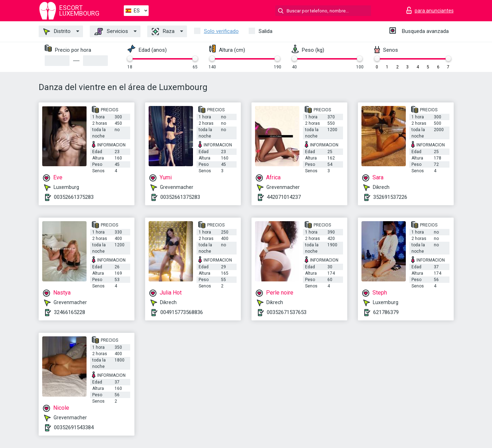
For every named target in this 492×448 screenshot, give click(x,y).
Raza (163, 32)
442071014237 (284, 197)
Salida (266, 31)
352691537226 (390, 197)
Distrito (57, 32)
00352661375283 (74, 197)
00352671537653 (287, 312)
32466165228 (70, 312)
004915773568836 (182, 312)
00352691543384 (74, 427)
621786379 (386, 312)
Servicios (111, 32)
